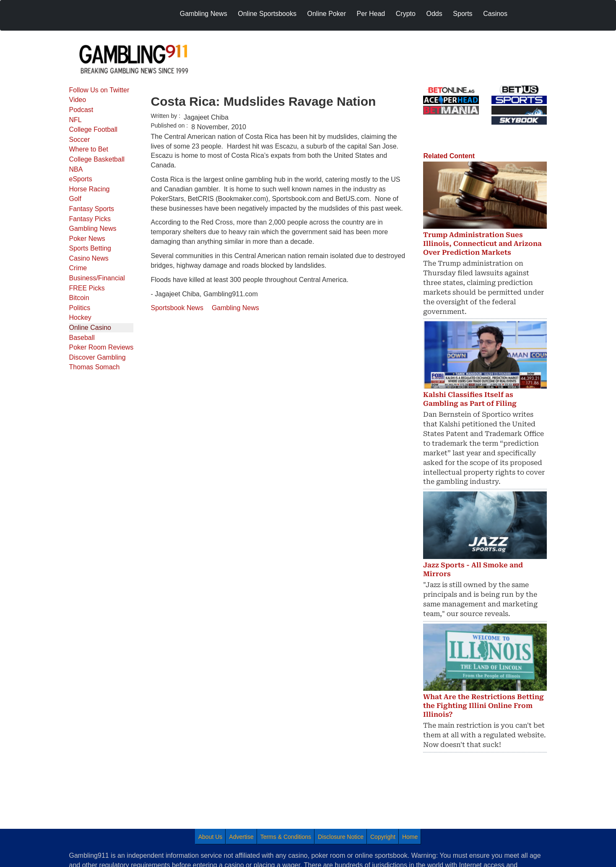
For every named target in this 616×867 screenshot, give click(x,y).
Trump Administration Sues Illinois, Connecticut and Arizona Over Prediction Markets (482, 244)
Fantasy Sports (92, 209)
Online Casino (90, 328)
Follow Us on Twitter (99, 90)
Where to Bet (89, 149)
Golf (75, 199)
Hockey (80, 317)
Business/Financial (97, 278)
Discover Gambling (97, 357)
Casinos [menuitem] (495, 14)
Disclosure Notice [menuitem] (341, 837)
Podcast (81, 110)
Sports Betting (90, 248)
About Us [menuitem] (211, 837)
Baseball (82, 338)
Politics (80, 308)
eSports (81, 179)
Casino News (89, 258)
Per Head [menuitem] (371, 14)
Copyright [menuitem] (383, 837)
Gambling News (93, 229)
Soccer (80, 140)
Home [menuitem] (410, 837)
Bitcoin (79, 298)
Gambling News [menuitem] (204, 14)
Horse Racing (90, 189)
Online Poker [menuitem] (327, 14)
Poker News (87, 239)
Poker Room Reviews (101, 347)
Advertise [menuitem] (241, 837)
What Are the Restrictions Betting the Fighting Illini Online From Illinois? (483, 706)
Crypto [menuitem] (406, 14)
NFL (75, 120)
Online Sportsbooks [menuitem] (267, 14)
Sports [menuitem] (463, 14)
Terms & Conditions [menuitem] (286, 837)
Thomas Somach (95, 367)
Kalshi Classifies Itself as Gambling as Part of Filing (470, 399)
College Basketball (97, 159)
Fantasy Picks (90, 219)
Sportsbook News (177, 308)
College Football (94, 129)
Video (78, 100)
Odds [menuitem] (434, 14)
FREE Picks (87, 288)
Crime (78, 268)
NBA (76, 169)
